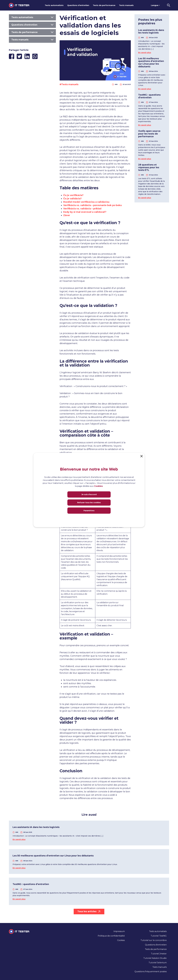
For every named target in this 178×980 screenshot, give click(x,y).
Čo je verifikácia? (73, 195)
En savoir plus (145, 53)
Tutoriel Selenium (158, 963)
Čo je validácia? (72, 199)
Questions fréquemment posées (151, 972)
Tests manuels (126, 5)
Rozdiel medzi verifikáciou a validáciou (86, 202)
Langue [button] (155, 5)
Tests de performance (104, 5)
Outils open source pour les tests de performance (149, 134)
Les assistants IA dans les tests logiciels (151, 31)
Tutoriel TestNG (159, 936)
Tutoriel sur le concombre (154, 940)
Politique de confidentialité (111, 936)
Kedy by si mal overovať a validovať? (85, 212)
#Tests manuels (69, 84)
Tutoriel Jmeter (159, 954)
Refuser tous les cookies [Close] (89, 503)
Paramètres (89, 511)
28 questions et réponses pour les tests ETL (149, 167)
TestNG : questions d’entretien (149, 96)
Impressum (119, 931)
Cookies (121, 940)
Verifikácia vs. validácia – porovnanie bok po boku (93, 205)
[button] (169, 5)
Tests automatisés (54, 5)
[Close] (142, 456)
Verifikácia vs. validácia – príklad (82, 209)
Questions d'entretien (78, 5)
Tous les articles (89, 912)
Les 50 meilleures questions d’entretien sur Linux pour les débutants (151, 63)
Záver (67, 215)
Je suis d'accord (89, 494)
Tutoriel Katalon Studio (155, 958)
